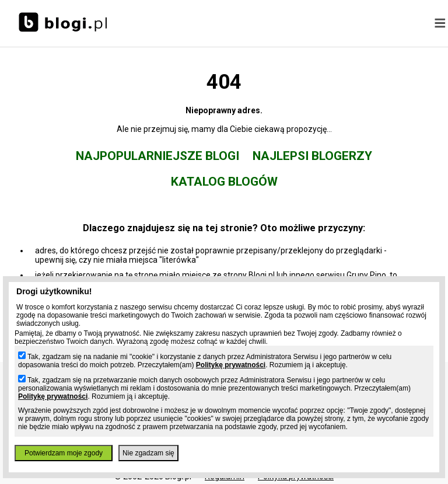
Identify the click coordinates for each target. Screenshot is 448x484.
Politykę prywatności (231, 365)
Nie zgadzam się (148, 453)
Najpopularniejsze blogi (157, 156)
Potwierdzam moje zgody (64, 453)
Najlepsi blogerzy (312, 156)
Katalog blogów (224, 182)
